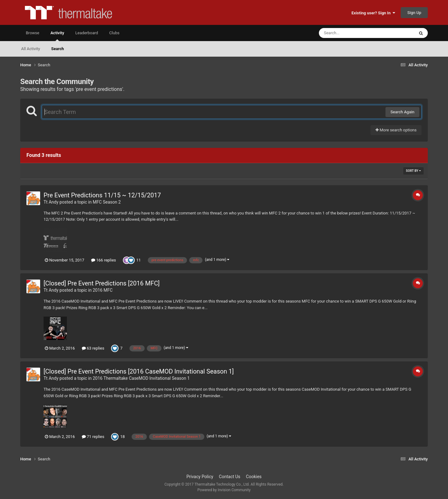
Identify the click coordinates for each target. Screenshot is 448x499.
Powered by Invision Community (224, 490)
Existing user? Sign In (373, 13)
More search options (396, 130)
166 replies (104, 260)
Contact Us (230, 477)
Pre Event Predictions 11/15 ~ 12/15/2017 (102, 195)
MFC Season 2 (107, 202)
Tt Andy (51, 202)
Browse (33, 33)
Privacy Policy (200, 477)
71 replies (93, 437)
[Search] (351, 33)
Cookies (254, 477)
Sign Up (414, 13)
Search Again (402, 112)
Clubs (114, 33)
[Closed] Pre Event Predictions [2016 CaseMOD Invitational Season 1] (139, 371)
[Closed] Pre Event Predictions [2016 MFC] (102, 283)
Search (58, 49)
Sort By (413, 171)
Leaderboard (87, 33)
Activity (57, 36)
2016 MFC (103, 290)
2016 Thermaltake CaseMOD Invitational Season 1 (141, 378)
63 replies (93, 348)
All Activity (31, 49)
